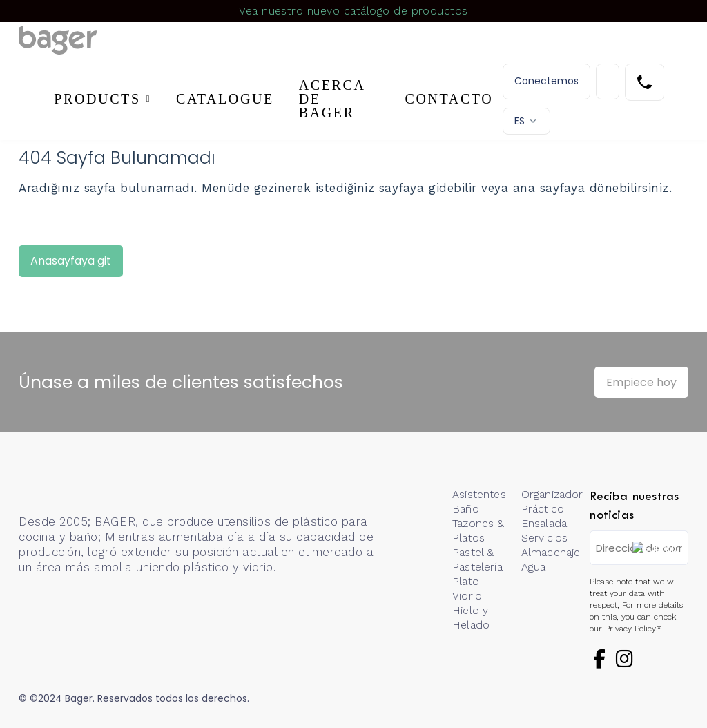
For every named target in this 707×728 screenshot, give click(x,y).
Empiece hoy (641, 382)
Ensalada (544, 523)
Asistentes (479, 494)
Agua (534, 567)
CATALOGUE (225, 99)
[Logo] (83, 40)
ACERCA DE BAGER (332, 99)
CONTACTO (449, 99)
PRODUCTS (97, 99)
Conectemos (546, 81)
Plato (466, 581)
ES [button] (520, 121)
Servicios (544, 538)
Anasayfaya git (71, 261)
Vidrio (467, 596)
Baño (466, 509)
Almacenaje (551, 552)
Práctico (543, 509)
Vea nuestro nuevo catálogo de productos (353, 11)
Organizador (552, 494)
